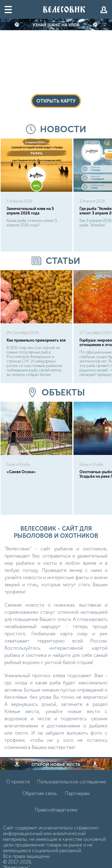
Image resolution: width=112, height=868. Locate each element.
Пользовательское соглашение (72, 782)
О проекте (18, 782)
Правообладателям (56, 810)
